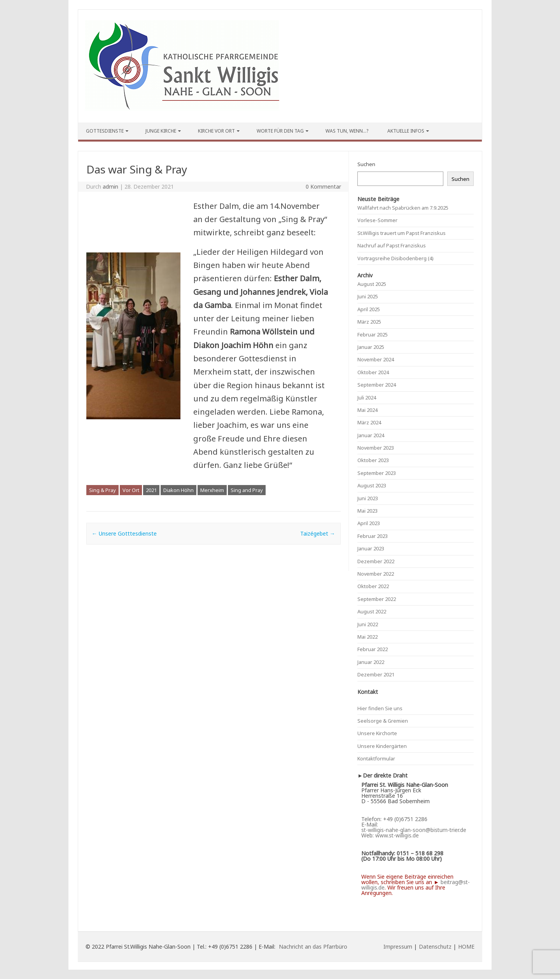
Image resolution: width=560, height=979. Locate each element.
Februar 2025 (373, 335)
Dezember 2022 (376, 561)
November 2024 (376, 359)
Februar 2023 (373, 536)
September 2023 (377, 473)
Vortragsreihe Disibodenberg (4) (395, 258)
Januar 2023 (371, 548)
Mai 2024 (367, 410)
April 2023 (369, 523)
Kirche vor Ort (216, 131)
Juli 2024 (367, 398)
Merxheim (212, 490)
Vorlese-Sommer (377, 220)
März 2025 (369, 322)
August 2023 (372, 485)
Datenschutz (435, 947)
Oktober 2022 (373, 586)
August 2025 (372, 284)
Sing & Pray (102, 490)
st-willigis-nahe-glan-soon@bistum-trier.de (414, 830)
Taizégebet (318, 533)
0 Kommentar (323, 187)
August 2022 (372, 611)
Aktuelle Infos (406, 131)
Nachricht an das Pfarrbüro (313, 947)
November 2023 (376, 448)
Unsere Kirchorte (377, 733)
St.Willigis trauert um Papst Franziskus (402, 233)
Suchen (366, 164)
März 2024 (369, 422)
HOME (466, 947)
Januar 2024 (371, 435)
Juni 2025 (368, 296)
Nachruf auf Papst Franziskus (392, 245)
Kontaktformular (376, 758)
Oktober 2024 (373, 372)
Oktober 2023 (373, 460)
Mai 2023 (367, 511)
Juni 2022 (368, 624)
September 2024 (377, 385)
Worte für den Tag (280, 131)
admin (110, 187)
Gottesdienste (105, 131)
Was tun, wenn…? (347, 131)
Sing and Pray (247, 490)
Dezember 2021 (376, 674)
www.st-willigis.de (397, 835)
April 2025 (369, 309)
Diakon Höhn (178, 490)
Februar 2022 (373, 649)
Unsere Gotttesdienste (124, 533)
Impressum (398, 947)
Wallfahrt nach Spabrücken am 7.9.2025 (403, 208)
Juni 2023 (368, 498)
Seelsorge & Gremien (383, 721)
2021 (151, 490)
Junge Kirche (161, 131)
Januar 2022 (371, 662)
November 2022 (376, 574)
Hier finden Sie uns (380, 708)
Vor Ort (131, 490)
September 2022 (377, 599)
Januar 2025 (371, 347)
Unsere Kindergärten (382, 746)
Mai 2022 (367, 637)
